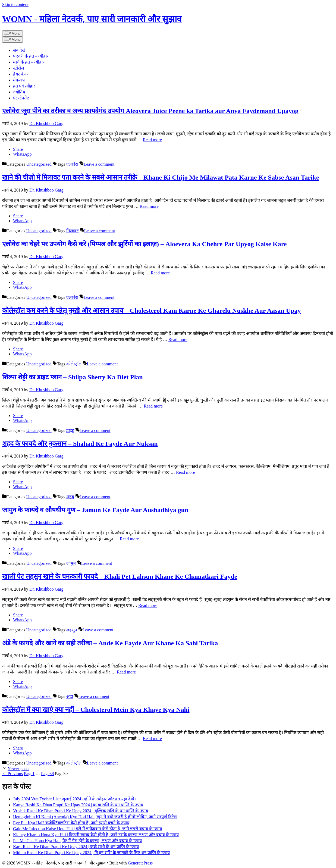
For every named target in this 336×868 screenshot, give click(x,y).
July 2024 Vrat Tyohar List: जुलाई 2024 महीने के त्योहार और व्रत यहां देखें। (74, 799)
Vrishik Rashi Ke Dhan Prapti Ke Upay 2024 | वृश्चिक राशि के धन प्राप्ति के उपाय (81, 811)
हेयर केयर (21, 74)
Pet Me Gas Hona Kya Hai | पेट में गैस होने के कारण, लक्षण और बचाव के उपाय (77, 841)
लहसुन (72, 630)
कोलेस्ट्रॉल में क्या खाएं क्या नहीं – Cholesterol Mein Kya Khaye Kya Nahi (96, 710)
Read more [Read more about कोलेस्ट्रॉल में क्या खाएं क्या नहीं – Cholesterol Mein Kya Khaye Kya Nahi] (152, 739)
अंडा (70, 696)
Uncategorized (39, 164)
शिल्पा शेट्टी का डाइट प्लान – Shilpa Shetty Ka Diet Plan (73, 377)
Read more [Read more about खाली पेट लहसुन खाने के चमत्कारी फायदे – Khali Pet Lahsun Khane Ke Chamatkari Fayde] (148, 605)
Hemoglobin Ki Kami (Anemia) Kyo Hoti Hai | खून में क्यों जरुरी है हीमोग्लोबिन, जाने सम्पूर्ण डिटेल (95, 817)
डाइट (70, 430)
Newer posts (18, 769)
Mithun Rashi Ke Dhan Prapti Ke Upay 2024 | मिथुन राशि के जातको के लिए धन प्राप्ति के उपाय (91, 853)
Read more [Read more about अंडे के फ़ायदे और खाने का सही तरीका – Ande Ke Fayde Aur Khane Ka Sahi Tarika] (126, 672)
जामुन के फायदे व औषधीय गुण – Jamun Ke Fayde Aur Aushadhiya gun (95, 510)
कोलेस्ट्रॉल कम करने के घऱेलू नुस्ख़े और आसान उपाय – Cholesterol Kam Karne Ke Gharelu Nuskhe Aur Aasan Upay (151, 311)
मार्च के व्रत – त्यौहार (29, 62)
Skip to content (15, 4)
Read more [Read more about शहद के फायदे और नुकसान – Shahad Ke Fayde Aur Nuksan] (186, 472)
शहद (70, 497)
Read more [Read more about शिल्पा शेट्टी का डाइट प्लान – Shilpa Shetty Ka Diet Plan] (153, 406)
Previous (12, 774)
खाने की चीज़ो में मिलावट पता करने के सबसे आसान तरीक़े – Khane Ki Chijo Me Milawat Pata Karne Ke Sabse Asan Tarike (161, 177)
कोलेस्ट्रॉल (74, 364)
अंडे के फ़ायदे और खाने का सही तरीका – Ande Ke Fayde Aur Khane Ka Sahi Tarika (110, 643)
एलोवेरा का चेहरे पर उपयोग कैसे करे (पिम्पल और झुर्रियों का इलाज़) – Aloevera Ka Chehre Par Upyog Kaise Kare (145, 244)
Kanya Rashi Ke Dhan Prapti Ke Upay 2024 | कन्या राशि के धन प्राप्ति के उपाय (78, 805)
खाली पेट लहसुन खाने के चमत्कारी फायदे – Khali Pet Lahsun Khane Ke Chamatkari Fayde (120, 576)
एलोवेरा (72, 164)
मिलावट (73, 231)
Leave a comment (99, 164)
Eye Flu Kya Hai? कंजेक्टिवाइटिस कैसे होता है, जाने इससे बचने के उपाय (71, 823)
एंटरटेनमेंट (21, 98)
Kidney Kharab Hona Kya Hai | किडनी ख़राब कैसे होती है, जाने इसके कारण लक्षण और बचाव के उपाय (96, 835)
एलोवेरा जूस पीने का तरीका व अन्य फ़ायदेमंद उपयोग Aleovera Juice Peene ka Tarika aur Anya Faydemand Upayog (150, 111)
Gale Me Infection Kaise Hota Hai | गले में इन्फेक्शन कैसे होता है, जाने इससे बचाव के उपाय (87, 829)
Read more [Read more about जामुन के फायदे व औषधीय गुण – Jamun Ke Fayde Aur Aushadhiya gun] (129, 539)
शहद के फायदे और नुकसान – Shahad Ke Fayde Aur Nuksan (80, 444)
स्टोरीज (19, 68)
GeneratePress (140, 863)
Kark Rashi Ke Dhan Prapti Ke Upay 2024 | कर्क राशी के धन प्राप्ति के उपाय (76, 847)
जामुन (71, 563)
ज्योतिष (19, 92)
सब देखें (19, 50)
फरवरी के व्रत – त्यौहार (31, 56)
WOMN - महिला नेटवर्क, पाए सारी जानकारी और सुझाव (92, 19)
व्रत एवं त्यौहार (24, 86)
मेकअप (19, 80)
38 (47, 774)
